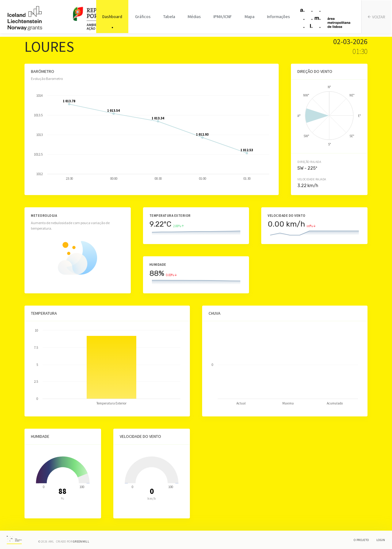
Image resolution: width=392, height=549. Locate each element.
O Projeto (361, 540)
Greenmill (81, 541)
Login (381, 540)
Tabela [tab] (170, 18)
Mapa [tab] (249, 18)
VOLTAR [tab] (377, 19)
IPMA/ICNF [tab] (222, 18)
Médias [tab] (194, 18)
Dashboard (113, 18)
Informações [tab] (277, 18)
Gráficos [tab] (143, 18)
